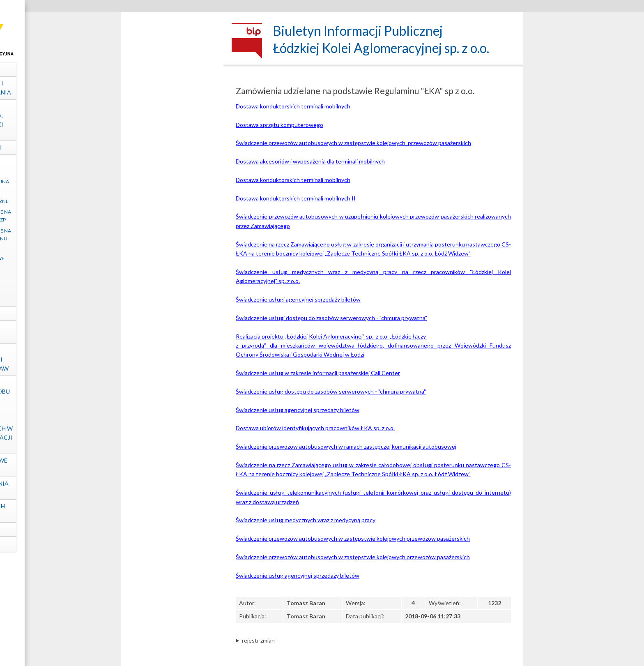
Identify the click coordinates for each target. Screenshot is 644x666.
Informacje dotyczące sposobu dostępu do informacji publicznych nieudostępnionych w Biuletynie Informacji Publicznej (172, 415)
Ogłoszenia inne (172, 270)
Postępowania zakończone (172, 284)
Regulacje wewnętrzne (172, 201)
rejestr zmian (258, 640)
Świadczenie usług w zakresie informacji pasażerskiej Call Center (318, 373)
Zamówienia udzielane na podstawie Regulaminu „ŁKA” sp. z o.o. (172, 239)
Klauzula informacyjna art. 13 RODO (172, 185)
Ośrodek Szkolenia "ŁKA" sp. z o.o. (172, 488)
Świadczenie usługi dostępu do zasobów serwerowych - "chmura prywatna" (331, 318)
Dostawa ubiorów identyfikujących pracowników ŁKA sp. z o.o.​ (315, 428)
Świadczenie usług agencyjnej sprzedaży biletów (298, 410)
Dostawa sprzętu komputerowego (279, 125)
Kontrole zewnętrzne (172, 332)
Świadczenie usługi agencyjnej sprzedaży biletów (298, 299)
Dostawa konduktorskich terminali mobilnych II (296, 198)
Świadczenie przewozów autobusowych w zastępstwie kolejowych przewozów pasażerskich (353, 143)
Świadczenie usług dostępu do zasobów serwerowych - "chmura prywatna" (331, 391)
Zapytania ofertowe (172, 258)
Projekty (172, 313)
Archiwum (172, 300)
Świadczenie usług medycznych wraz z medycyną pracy (306, 520)
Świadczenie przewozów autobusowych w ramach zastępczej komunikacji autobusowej (346, 446)
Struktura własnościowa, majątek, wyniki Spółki (172, 120)
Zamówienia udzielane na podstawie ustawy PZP (172, 216)
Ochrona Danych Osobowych (172, 510)
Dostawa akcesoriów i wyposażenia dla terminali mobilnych (310, 161)
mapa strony (172, 544)
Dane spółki (172, 69)
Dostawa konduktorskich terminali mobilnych (293, 106)
